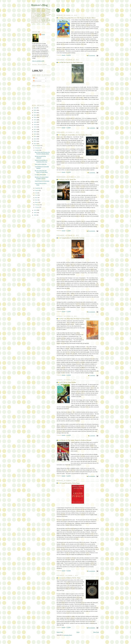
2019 (35, 125)
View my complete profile (38, 61)
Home (78, 632)
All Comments (37, 81)
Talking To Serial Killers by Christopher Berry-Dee (76, 135)
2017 (35, 129)
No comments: (92, 55)
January (37, 207)
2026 (35, 108)
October (37, 150)
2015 (35, 134)
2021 (35, 120)
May (36, 198)
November (38, 148)
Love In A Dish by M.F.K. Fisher (71, 578)
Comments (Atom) (68, 635)
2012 (35, 141)
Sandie (43, 34)
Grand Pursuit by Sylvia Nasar (70, 483)
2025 (35, 110)
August (37, 190)
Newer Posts (60, 632)
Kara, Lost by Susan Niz (68, 179)
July (36, 193)
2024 (35, 113)
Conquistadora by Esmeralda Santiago (73, 238)
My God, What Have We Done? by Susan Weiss (75, 319)
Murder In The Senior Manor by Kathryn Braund (76, 440)
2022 (35, 117)
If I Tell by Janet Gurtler (69, 382)
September (38, 188)
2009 (35, 213)
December (38, 146)
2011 (35, 144)
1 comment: (93, 375)
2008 (35, 215)
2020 (35, 122)
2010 (35, 210)
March (37, 202)
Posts (35, 78)
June (36, 195)
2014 (35, 137)
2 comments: (92, 173)
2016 (35, 132)
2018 (35, 127)
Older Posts (96, 632)
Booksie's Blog (39, 5)
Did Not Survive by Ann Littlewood (72, 62)
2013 (35, 139)
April (36, 200)
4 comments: (92, 128)
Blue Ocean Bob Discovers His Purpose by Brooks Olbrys (78, 18)
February (37, 205)
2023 (35, 115)
